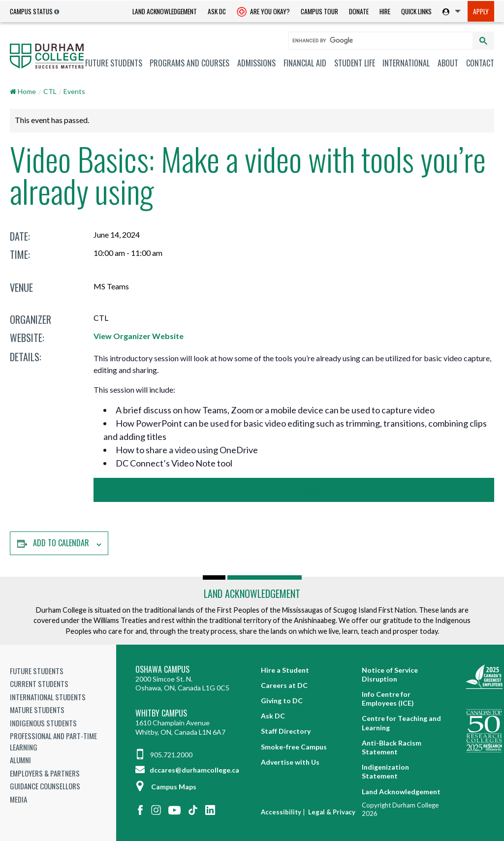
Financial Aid (305, 63)
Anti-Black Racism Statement (392, 747)
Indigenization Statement (385, 771)
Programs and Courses (189, 63)
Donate (359, 11)
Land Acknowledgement (165, 11)
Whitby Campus (161, 713)
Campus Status (31, 11)
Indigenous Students (43, 723)
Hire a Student (285, 670)
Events (74, 91)
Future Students (114, 63)
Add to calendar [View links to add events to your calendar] (61, 543)
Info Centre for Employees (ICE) (388, 699)
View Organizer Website (139, 336)
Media (18, 799)
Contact (480, 63)
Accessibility (281, 812)
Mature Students (37, 710)
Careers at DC (284, 685)
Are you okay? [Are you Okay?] (263, 12)
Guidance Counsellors (45, 786)
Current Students (39, 684)
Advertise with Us (290, 762)
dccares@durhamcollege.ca (187, 770)
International (406, 63)
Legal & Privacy (332, 812)
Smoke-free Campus (294, 747)
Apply (481, 11)
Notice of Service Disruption (390, 674)
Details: (26, 357)
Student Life (355, 63)
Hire (385, 11)
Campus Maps (166, 787)
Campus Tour (319, 11)
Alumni (20, 760)
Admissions (256, 63)
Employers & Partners (45, 773)
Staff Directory (286, 731)
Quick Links (416, 11)
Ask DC (217, 11)
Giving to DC (282, 701)
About (448, 63)
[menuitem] (165, 12)
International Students (48, 697)
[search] (376, 40)
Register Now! (294, 490)
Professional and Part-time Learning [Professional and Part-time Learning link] (53, 741)
